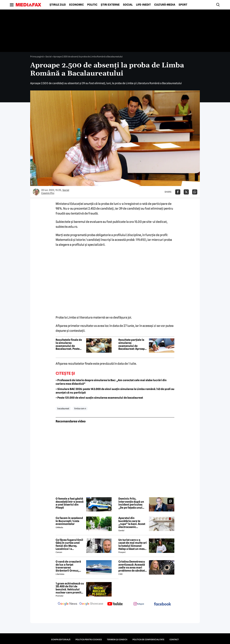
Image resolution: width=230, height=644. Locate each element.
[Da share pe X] (186, 192)
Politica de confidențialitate (148, 640)
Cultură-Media (165, 5)
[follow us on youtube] (115, 604)
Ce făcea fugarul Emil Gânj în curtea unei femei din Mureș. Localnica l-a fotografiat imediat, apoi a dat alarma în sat (69, 544)
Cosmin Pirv (48, 193)
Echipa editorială (61, 640)
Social (128, 5)
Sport (183, 5)
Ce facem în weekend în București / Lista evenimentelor (69, 521)
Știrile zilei (58, 5)
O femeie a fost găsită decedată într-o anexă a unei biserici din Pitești (70, 503)
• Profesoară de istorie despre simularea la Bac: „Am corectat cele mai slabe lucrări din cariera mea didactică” (111, 382)
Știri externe (110, 5)
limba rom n (80, 408)
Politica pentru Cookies (89, 640)
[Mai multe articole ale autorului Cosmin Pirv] (36, 192)
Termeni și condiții (117, 640)
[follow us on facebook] (162, 604)
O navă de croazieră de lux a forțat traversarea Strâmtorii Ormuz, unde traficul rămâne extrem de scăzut (69, 566)
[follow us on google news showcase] (91, 604)
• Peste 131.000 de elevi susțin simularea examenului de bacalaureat (99, 398)
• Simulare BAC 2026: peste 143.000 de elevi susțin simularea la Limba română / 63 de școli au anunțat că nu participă (115, 391)
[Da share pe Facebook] (178, 192)
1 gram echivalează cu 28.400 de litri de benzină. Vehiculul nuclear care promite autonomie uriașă (70, 588)
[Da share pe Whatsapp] (195, 192)
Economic (76, 5)
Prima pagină (37, 57)
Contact (174, 640)
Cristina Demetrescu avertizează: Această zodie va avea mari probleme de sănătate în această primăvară (132, 566)
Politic (92, 5)
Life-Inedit (143, 5)
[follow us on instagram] (139, 604)
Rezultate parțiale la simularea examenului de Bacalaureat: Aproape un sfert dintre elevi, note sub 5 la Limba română (132, 344)
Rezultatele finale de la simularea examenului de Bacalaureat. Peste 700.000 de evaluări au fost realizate (69, 344)
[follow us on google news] (68, 604)
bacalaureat (63, 408)
